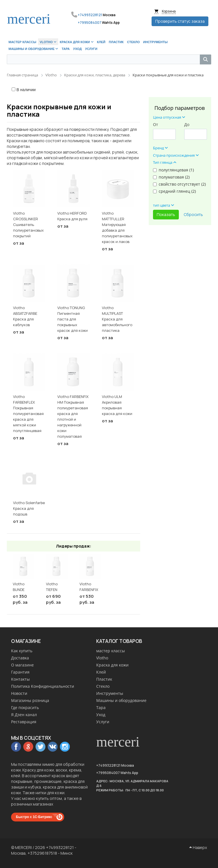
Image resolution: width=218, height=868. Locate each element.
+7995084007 (90, 23)
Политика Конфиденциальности (43, 686)
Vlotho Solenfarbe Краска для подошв (29, 508)
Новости (19, 693)
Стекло (103, 686)
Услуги (103, 722)
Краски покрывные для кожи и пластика (59, 110)
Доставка (20, 658)
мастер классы (111, 651)
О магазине (22, 665)
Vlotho (102, 658)
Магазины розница (30, 700)
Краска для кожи (112, 665)
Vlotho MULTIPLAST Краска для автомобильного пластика (117, 319)
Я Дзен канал (24, 715)
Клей (101, 672)
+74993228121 (90, 15)
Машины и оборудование (121, 700)
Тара (101, 707)
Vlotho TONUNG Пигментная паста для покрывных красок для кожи (73, 319)
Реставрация (24, 722)
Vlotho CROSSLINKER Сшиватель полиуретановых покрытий (28, 225)
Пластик (104, 679)
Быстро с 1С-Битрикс (34, 817)
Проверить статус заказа (180, 21)
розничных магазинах (32, 804)
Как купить (22, 651)
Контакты (20, 679)
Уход (101, 715)
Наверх (198, 847)
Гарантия (20, 672)
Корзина (169, 11)
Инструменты (110, 693)
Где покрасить (25, 707)
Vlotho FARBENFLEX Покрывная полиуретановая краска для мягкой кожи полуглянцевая (28, 414)
